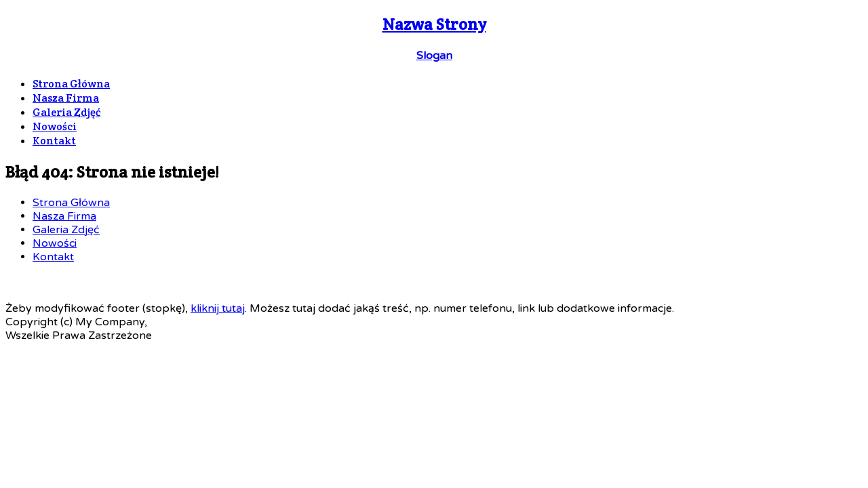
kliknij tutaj (218, 308)
